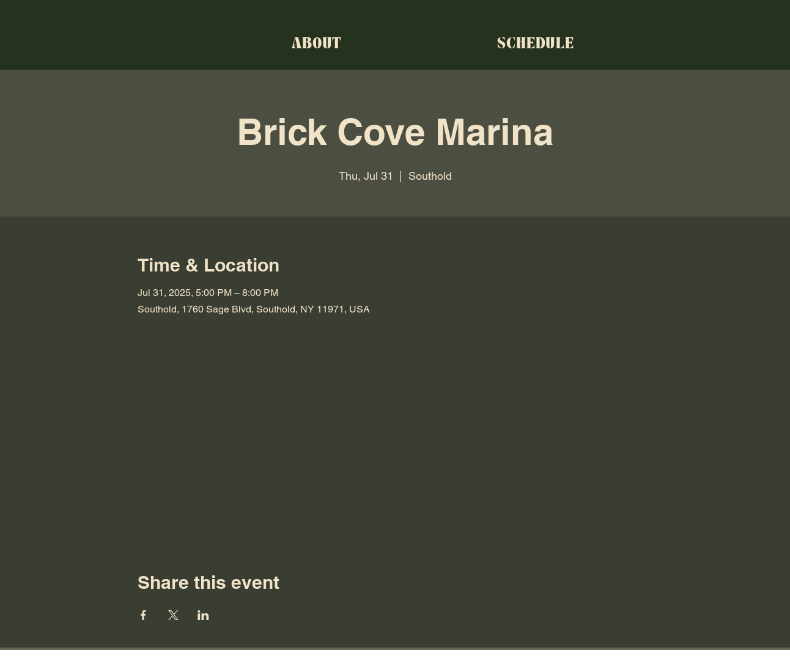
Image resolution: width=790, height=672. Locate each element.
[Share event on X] (173, 615)
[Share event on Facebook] (143, 615)
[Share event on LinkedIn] (203, 615)
